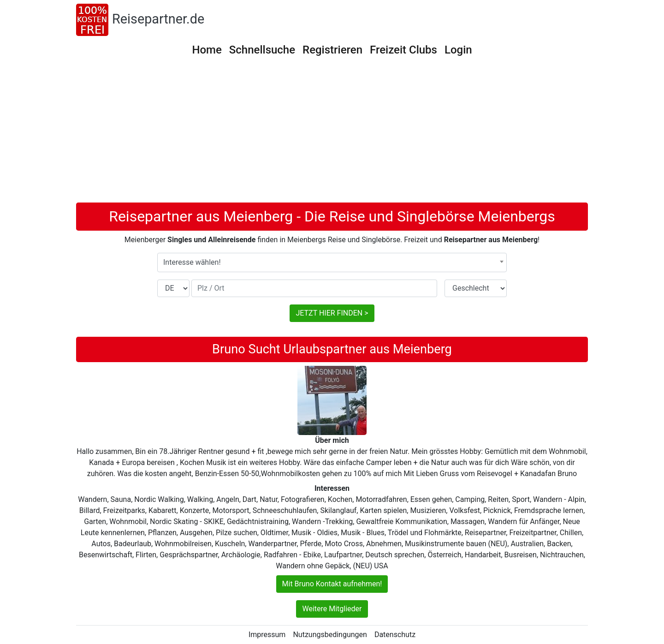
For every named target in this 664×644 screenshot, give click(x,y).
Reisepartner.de (158, 19)
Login (458, 50)
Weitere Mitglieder (332, 609)
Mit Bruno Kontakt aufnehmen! (332, 584)
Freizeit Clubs (403, 50)
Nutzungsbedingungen (330, 635)
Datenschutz (395, 635)
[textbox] (332, 262)
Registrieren (332, 50)
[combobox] (332, 262)
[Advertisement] (332, 133)
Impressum (267, 635)
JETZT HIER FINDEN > (332, 313)
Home (207, 50)
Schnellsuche (262, 50)
